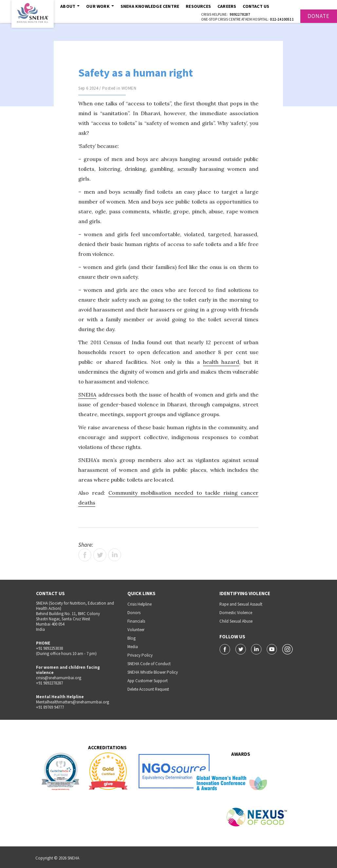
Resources (198, 6)
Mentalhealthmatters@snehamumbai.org (73, 702)
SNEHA (87, 395)
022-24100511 (282, 19)
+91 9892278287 (49, 683)
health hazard (221, 362)
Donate (318, 16)
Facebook (85, 555)
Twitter (100, 555)
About (70, 6)
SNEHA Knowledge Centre (150, 6)
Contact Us (256, 6)
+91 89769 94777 (50, 707)
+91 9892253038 (49, 648)
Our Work (100, 6)
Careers (227, 6)
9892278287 (240, 14)
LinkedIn (115, 555)
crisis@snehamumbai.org (59, 678)
